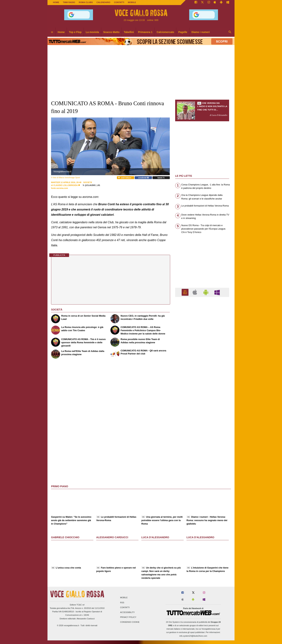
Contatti (125, 607)
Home (56, 2)
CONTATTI (119, 2)
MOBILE (132, 2)
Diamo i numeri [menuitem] (201, 32)
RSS (122, 603)
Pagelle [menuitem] (183, 32)
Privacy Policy (128, 617)
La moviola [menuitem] (92, 32)
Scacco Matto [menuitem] (111, 32)
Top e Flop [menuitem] (75, 32)
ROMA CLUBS (86, 2)
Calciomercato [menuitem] (165, 32)
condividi (143, 178)
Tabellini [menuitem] (129, 32)
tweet (161, 178)
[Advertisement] (202, 439)
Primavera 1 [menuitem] (145, 32)
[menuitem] (52, 32)
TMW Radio (69, 2)
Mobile (124, 598)
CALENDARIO (103, 2)
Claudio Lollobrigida (66, 185)
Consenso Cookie (130, 622)
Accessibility (127, 612)
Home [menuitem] (61, 32)
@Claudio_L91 (91, 185)
